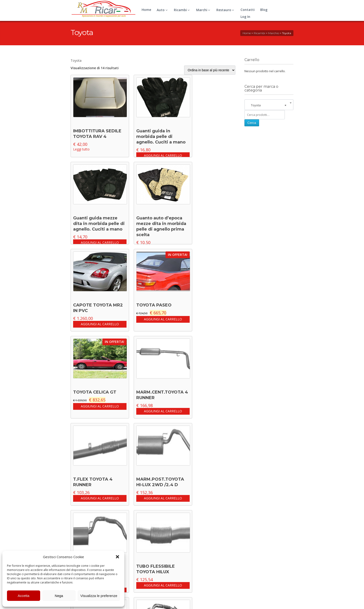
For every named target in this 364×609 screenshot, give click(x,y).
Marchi (204, 10)
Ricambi (182, 10)
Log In (245, 17)
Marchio (274, 33)
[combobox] (269, 105)
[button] (117, 557)
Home (146, 10)
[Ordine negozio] (210, 70)
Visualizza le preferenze (99, 596)
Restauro (226, 10)
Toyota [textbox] (268, 105)
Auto (163, 10)
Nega (59, 596)
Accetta (23, 596)
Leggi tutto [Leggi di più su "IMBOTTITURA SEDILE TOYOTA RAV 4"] (81, 149)
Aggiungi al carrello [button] (163, 155)
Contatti (248, 10)
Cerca (252, 123)
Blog (264, 10)
